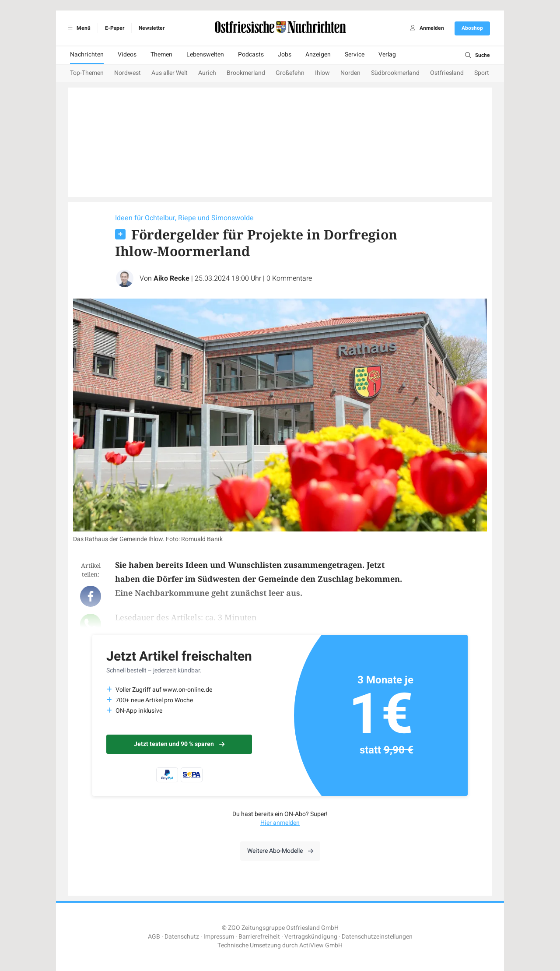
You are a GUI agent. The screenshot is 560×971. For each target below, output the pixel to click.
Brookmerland (246, 73)
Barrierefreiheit (259, 937)
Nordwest (128, 73)
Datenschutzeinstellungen (377, 937)
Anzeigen (318, 55)
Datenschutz (182, 937)
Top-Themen (87, 73)
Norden (350, 73)
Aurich (207, 73)
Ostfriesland (447, 73)
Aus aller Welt (170, 73)
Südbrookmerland (395, 73)
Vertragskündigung (311, 937)
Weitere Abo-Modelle (280, 851)
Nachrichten (87, 55)
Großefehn (290, 73)
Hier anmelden (280, 823)
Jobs (285, 55)
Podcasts (251, 55)
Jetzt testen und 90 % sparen (179, 744)
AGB (154, 937)
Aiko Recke (171, 278)
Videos (127, 55)
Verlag (387, 55)
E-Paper (115, 28)
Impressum (219, 937)
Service (355, 55)
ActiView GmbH (321, 945)
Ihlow (322, 73)
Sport (482, 73)
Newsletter (152, 28)
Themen (161, 55)
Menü (78, 28)
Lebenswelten (205, 55)
